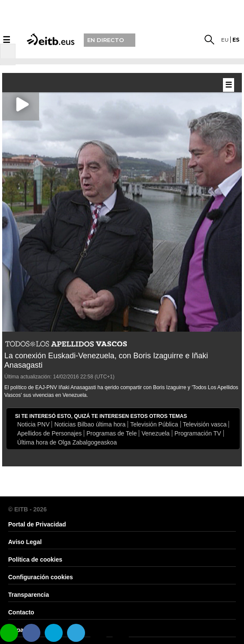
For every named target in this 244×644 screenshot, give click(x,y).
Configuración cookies (41, 577)
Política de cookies (35, 559)
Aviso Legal (25, 542)
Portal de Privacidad (37, 524)
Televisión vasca (205, 424)
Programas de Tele (111, 433)
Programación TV (198, 433)
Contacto (21, 612)
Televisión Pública (154, 424)
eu (225, 40)
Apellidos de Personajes (49, 433)
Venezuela (155, 433)
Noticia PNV (33, 424)
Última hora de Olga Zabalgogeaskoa (67, 442)
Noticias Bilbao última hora (90, 424)
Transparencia (29, 595)
